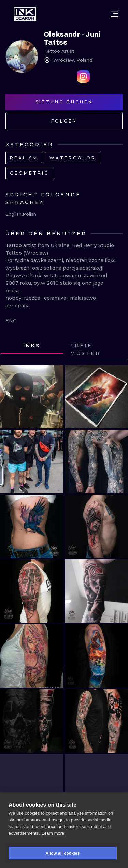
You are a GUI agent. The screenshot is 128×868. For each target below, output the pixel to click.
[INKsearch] (25, 14)
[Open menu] (114, 14)
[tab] (32, 346)
